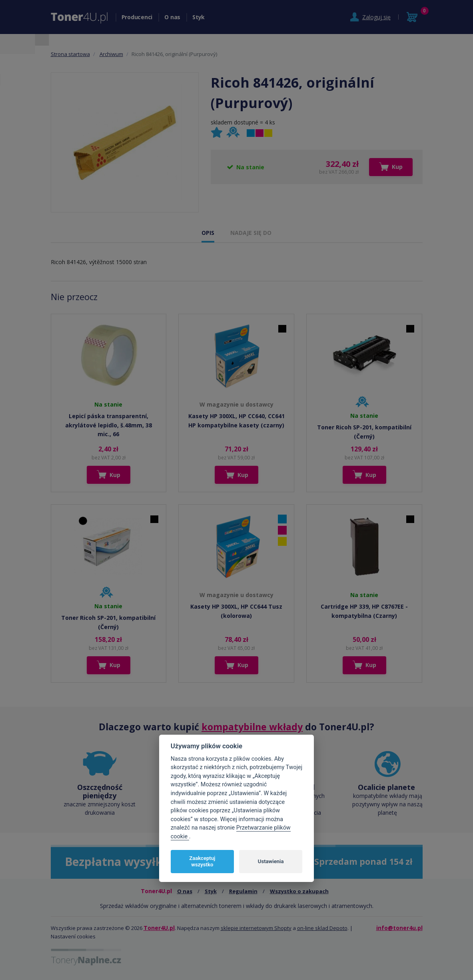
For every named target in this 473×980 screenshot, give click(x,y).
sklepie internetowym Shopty (256, 928)
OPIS (208, 233)
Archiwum (111, 54)
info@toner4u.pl (399, 928)
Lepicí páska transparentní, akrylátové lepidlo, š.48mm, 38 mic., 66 (109, 425)
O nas (172, 17)
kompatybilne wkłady (252, 727)
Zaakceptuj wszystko (202, 861)
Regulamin (243, 891)
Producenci (137, 17)
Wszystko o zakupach (299, 891)
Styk (199, 17)
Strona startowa (70, 54)
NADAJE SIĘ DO (251, 233)
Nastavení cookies (73, 936)
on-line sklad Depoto (322, 928)
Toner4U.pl (159, 928)
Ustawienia (271, 861)
